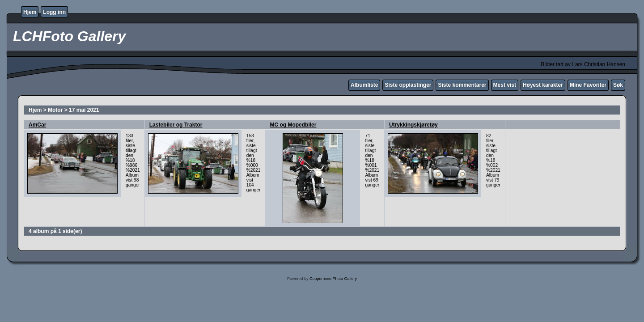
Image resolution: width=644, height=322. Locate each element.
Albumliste (364, 85)
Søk (618, 85)
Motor (55, 110)
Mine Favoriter (588, 85)
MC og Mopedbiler (293, 125)
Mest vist (505, 85)
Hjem (30, 12)
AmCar (37, 125)
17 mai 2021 (84, 110)
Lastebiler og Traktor (176, 125)
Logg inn (54, 12)
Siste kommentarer (462, 85)
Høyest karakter (543, 85)
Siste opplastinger (408, 85)
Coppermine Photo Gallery (333, 279)
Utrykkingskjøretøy (413, 125)
